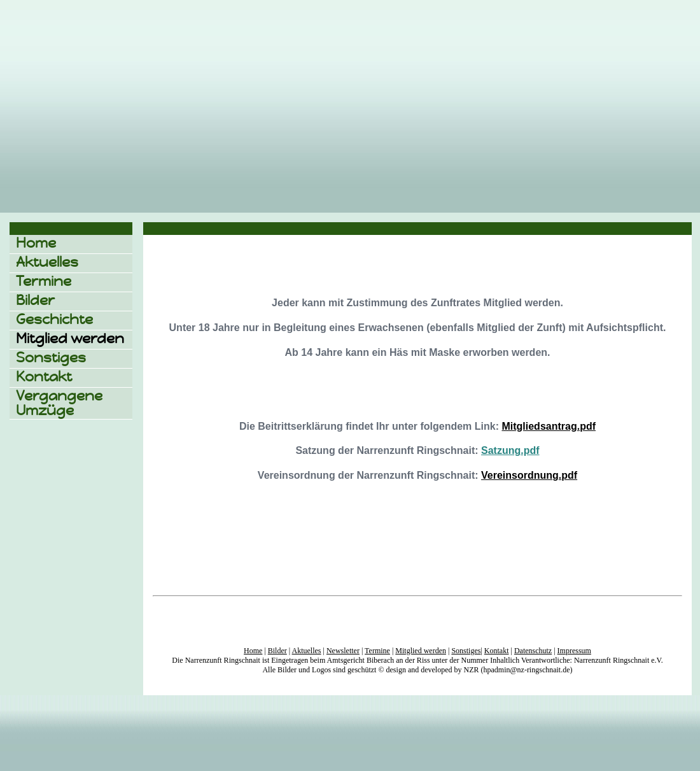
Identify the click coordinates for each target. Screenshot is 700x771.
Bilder (35, 300)
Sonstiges (51, 357)
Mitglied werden (70, 338)
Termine (44, 281)
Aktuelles (47, 262)
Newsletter (343, 651)
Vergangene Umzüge (59, 403)
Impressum (574, 651)
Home (36, 243)
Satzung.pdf (510, 450)
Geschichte (54, 319)
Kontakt (44, 377)
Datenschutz (533, 651)
